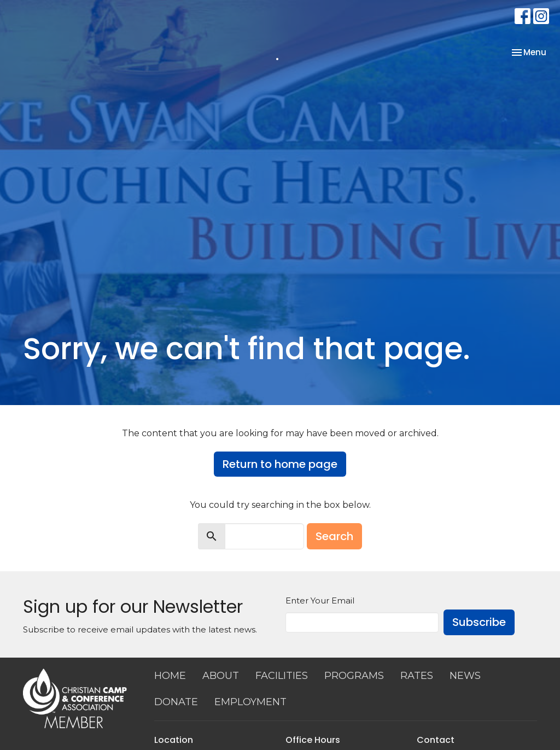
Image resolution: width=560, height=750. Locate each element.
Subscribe (479, 622)
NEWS (465, 676)
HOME (170, 676)
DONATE (176, 702)
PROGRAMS (354, 676)
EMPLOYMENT (250, 702)
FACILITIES (282, 676)
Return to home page (280, 464)
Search (334, 536)
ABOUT (221, 676)
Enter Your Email (320, 600)
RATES (417, 676)
